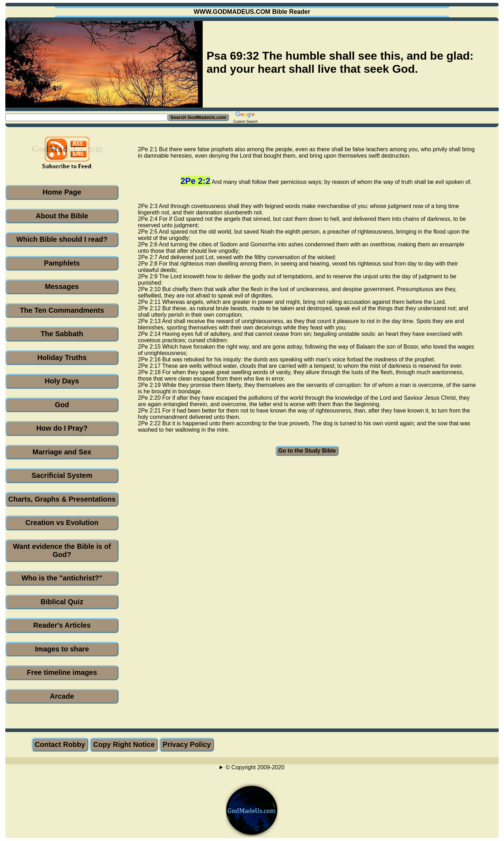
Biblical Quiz (62, 602)
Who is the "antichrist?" (62, 578)
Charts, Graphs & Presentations (62, 499)
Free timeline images (62, 672)
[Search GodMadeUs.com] (86, 117)
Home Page (62, 192)
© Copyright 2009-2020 (255, 767)
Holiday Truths (62, 357)
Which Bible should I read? (62, 239)
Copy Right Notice (124, 744)
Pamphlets (62, 263)
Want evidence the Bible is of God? (62, 550)
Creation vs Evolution (62, 523)
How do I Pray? (62, 428)
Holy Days (62, 381)
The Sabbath (62, 334)
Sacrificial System (62, 475)
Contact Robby (60, 744)
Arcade (62, 696)
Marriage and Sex (62, 452)
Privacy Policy (187, 744)
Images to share (62, 649)
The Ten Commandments (62, 310)
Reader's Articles (62, 625)
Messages (62, 286)
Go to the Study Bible (307, 451)
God (62, 405)
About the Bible (62, 216)
